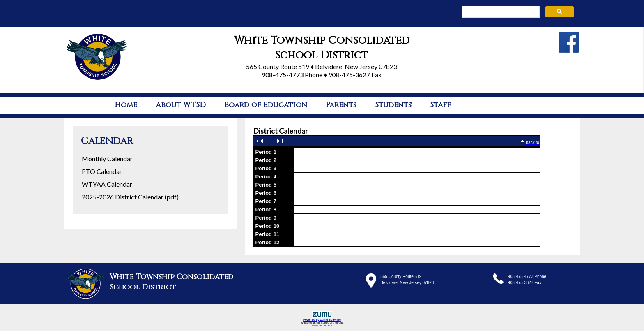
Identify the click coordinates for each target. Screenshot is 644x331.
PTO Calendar (102, 171)
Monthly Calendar (107, 159)
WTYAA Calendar (107, 184)
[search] (500, 12)
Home (126, 105)
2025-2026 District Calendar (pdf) (130, 197)
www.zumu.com (322, 325)
